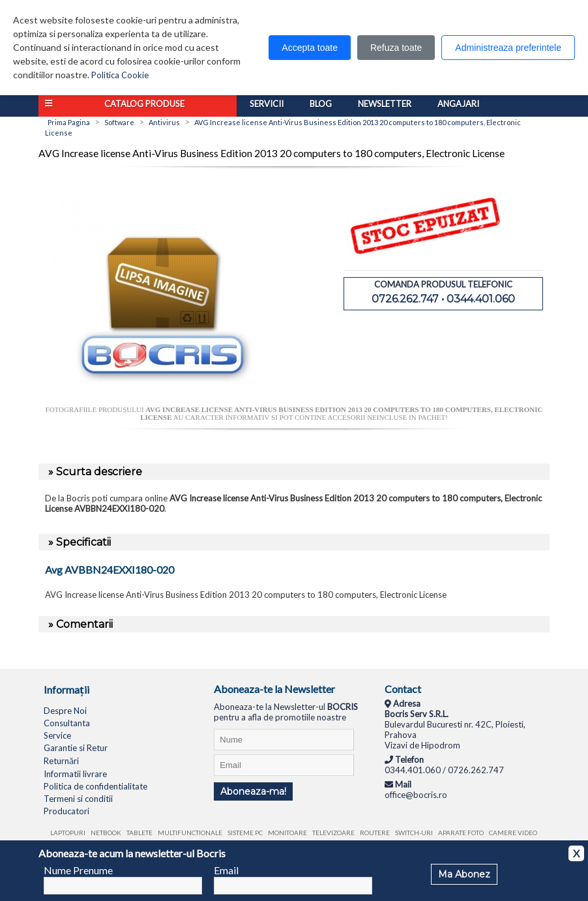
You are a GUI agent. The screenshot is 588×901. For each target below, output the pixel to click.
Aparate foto (461, 833)
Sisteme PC (245, 833)
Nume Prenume (78, 870)
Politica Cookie (120, 75)
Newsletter (385, 104)
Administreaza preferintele (508, 48)
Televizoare (333, 833)
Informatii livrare (75, 774)
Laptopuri (68, 833)
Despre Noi (65, 711)
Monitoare (287, 833)
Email (226, 870)
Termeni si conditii (78, 799)
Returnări (61, 761)
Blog (321, 104)
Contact (403, 689)
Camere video (513, 833)
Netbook (106, 833)
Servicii (267, 104)
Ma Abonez (464, 874)
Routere (375, 833)
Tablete (140, 833)
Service (57, 735)
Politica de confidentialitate (96, 786)
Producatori (66, 811)
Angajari (458, 104)
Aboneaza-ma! (253, 791)
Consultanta (67, 723)
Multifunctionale (190, 833)
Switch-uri (414, 833)
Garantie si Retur (76, 748)
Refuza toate (396, 48)
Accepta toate (310, 48)
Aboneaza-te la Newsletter (274, 689)
